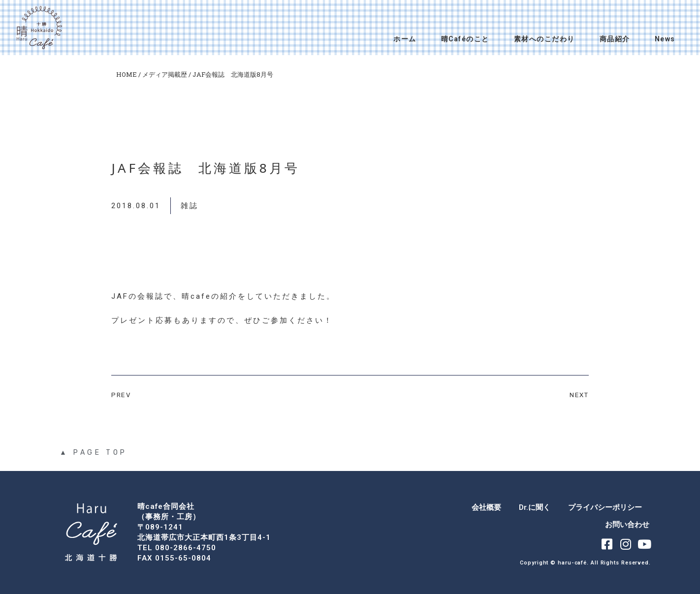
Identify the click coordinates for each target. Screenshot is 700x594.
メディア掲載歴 (165, 74)
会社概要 (486, 507)
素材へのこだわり (544, 39)
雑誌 (190, 206)
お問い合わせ (627, 525)
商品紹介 (615, 39)
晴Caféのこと (465, 39)
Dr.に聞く (535, 507)
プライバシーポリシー (605, 507)
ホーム (405, 39)
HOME (127, 74)
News (665, 39)
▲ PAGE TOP (94, 453)
